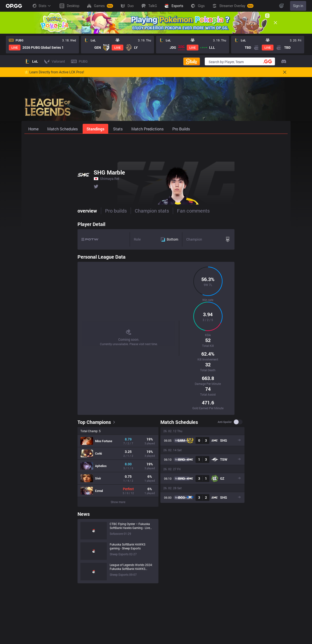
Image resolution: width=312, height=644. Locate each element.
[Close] (275, 23)
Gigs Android (182, 629)
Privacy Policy (245, 588)
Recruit (279, 601)
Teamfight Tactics (135, 594)
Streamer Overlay (134, 635)
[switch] (281, 314)
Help (237, 594)
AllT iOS (179, 608)
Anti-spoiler (268, 314)
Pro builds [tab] (63, 211)
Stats (41, 6)
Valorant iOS (182, 622)
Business (280, 588)
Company (71, 594)
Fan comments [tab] (140, 211)
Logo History (74, 608)
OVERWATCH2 (132, 608)
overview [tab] (34, 211)
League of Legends (135, 588)
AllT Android (182, 601)
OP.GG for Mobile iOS (189, 594)
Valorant (128, 601)
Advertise (280, 594)
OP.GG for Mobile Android (192, 588)
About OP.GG (74, 588)
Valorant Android (185, 615)
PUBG (125, 615)
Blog (68, 601)
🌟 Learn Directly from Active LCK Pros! (54, 72)
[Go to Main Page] (14, 6)
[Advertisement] (156, 147)
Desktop (127, 629)
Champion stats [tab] (99, 211)
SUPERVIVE (130, 622)
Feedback (241, 601)
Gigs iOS (179, 635)
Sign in (298, 6)
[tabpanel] (156, 347)
